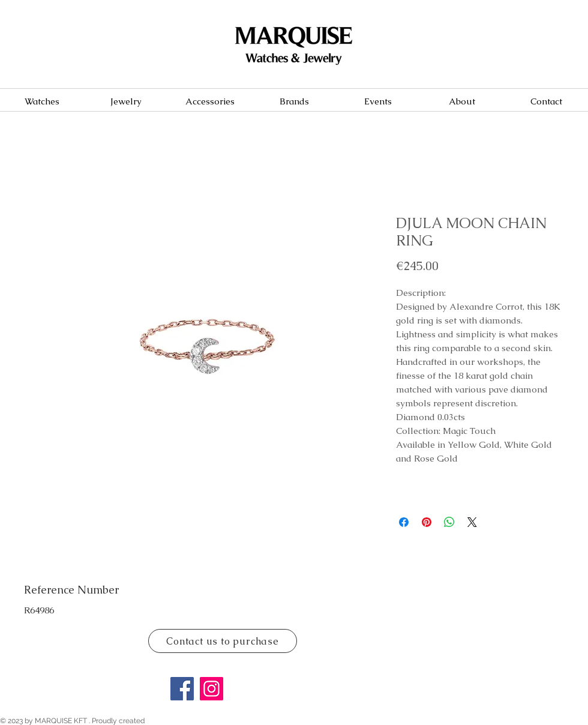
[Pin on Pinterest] (427, 522)
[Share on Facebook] (404, 522)
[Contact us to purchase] (223, 641)
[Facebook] (182, 689)
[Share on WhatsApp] (449, 522)
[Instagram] (211, 689)
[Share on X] (472, 522)
